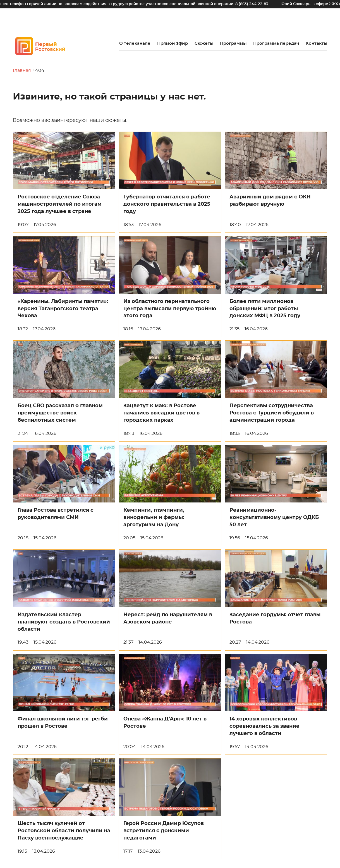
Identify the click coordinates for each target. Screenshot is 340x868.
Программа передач (276, 43)
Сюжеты (204, 43)
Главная (22, 70)
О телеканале (135, 43)
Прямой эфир (173, 43)
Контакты (316, 43)
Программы (233, 43)
